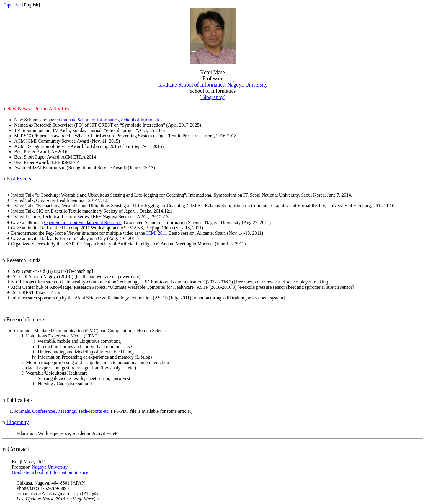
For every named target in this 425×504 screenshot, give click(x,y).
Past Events (19, 179)
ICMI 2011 (157, 233)
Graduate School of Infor (191, 85)
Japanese (12, 5)
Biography (18, 422)
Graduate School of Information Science (50, 472)
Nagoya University (247, 85)
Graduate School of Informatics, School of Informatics (111, 120)
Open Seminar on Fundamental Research (83, 222)
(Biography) (212, 97)
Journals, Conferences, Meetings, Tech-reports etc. (62, 411)
